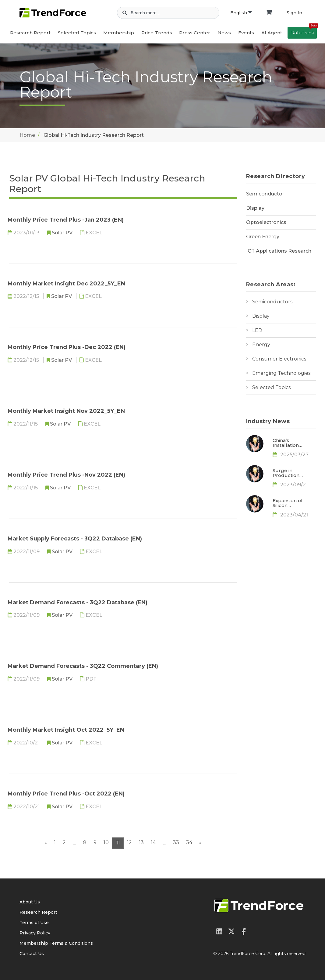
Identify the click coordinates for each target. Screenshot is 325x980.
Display (255, 208)
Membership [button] (119, 33)
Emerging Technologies (281, 373)
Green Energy (263, 237)
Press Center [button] (195, 33)
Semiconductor (265, 194)
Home (27, 135)
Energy (261, 345)
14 (153, 842)
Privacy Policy (35, 933)
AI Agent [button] (272, 33)
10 (106, 842)
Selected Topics (271, 387)
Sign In (294, 13)
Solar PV (63, 233)
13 (141, 842)
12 (129, 842)
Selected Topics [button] (77, 33)
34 (189, 842)
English (241, 13)
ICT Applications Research (279, 251)
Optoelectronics (266, 222)
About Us (30, 902)
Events (246, 33)
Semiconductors (272, 302)
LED (257, 330)
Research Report (30, 33)
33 (176, 842)
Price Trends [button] (157, 33)
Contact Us (32, 954)
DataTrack (304, 31)
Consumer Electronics (279, 359)
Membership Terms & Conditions (56, 943)
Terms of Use (34, 923)
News (224, 33)
